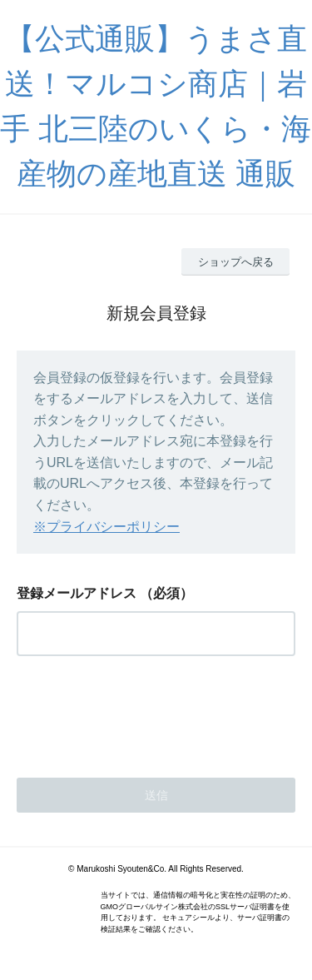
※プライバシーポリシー (106, 527)
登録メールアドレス (77, 593)
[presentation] (143, 712)
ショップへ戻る (236, 262)
